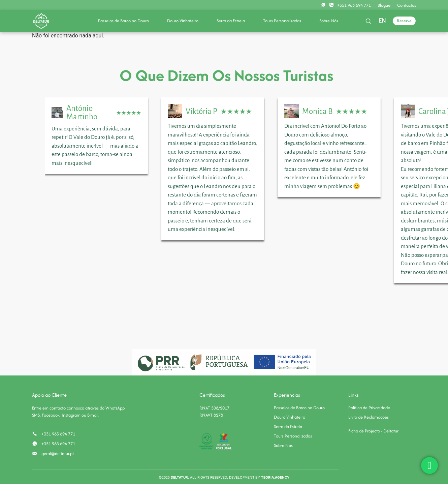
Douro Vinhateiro (183, 21)
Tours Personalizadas (282, 21)
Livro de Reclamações (369, 417)
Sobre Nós (329, 21)
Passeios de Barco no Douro (123, 21)
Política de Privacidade (369, 408)
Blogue (384, 5)
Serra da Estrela (231, 21)
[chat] (429, 465)
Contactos (407, 5)
